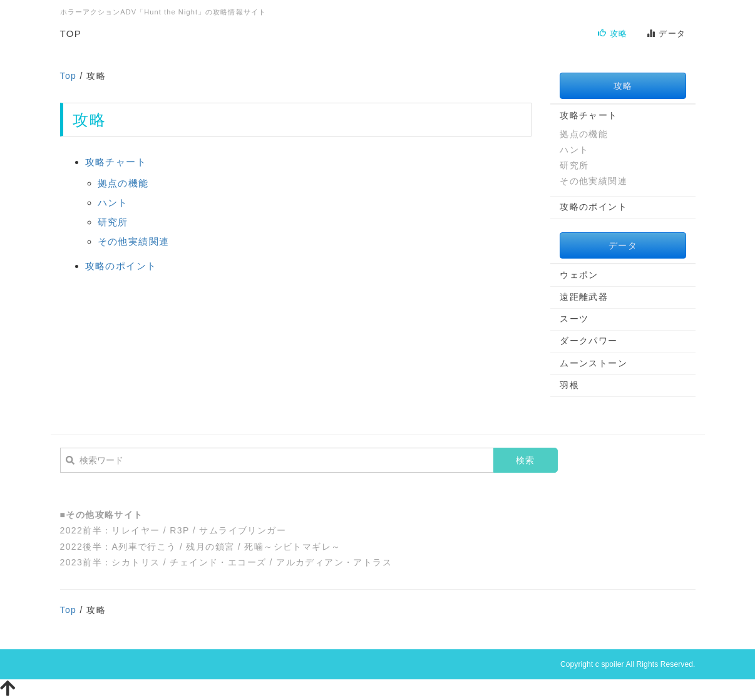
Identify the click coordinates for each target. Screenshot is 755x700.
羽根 (569, 385)
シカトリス (136, 562)
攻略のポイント (121, 266)
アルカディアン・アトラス (334, 562)
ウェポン (579, 275)
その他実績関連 (134, 241)
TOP (71, 33)
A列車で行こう (144, 547)
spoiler (612, 664)
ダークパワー (588, 341)
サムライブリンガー (243, 530)
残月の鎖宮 (210, 547)
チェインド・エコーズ (218, 562)
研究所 (113, 222)
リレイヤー (136, 530)
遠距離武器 (584, 297)
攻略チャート (116, 162)
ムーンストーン (593, 363)
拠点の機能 (123, 183)
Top (69, 76)
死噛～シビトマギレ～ (292, 547)
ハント (113, 203)
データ (666, 33)
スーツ (574, 319)
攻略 (613, 33)
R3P (179, 530)
